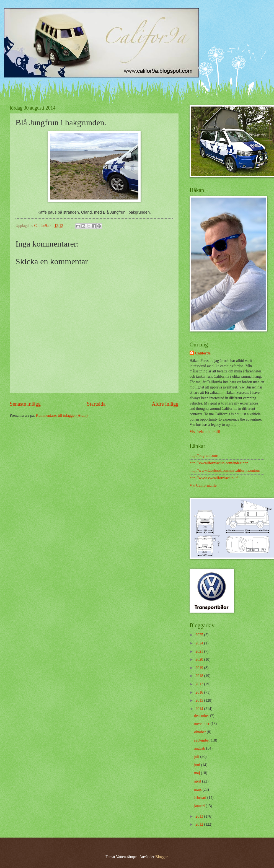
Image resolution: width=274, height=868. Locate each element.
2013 (200, 816)
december (202, 716)
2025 (200, 635)
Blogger (161, 857)
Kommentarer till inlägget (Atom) (62, 415)
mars (198, 790)
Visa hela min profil (205, 432)
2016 (200, 692)
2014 (200, 709)
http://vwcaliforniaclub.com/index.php (219, 463)
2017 (200, 684)
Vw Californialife (203, 485)
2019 (200, 668)
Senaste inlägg (25, 404)
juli (197, 757)
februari (201, 798)
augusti (200, 748)
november (202, 724)
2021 (200, 651)
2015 (200, 700)
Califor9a (203, 353)
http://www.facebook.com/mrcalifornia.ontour (225, 471)
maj (198, 773)
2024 (200, 643)
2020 (200, 660)
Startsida (96, 404)
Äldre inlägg (165, 404)
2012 (200, 824)
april (198, 781)
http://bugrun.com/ (204, 456)
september (203, 740)
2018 (200, 676)
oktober (201, 732)
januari (200, 806)
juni (198, 765)
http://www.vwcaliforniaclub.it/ (214, 478)
